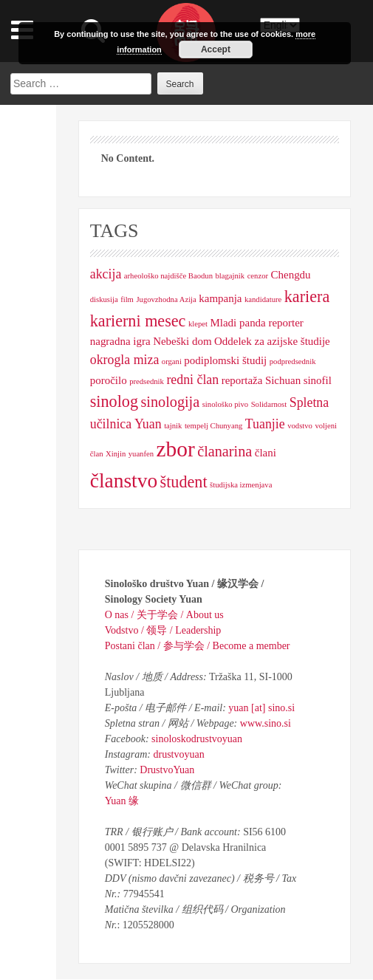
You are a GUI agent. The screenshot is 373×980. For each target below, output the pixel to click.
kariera (307, 297)
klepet (198, 324)
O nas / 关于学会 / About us (164, 615)
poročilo (109, 380)
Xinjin (116, 454)
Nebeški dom (182, 341)
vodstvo (300, 426)
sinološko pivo (225, 404)
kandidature (263, 299)
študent (184, 482)
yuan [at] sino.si (261, 708)
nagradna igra (120, 341)
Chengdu (291, 275)
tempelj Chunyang (213, 426)
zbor (176, 449)
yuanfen (141, 454)
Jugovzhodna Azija (166, 299)
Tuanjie (265, 424)
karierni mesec (138, 321)
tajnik (173, 426)
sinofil (318, 380)
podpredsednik (293, 361)
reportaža (242, 380)
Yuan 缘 (122, 801)
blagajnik (230, 276)
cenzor (258, 276)
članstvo (124, 481)
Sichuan (283, 380)
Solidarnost (269, 404)
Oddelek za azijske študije (272, 341)
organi (172, 361)
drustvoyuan (178, 754)
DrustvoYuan (167, 770)
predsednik (147, 381)
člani (266, 453)
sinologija (170, 402)
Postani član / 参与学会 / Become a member (198, 646)
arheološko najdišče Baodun (168, 276)
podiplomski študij (225, 360)
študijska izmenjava (241, 485)
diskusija (104, 299)
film (127, 299)
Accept (216, 49)
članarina (225, 451)
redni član (192, 380)
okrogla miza (125, 360)
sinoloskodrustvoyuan (197, 739)
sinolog (114, 401)
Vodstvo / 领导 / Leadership (163, 630)
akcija (106, 274)
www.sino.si (266, 723)
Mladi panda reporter (257, 323)
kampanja (220, 298)
